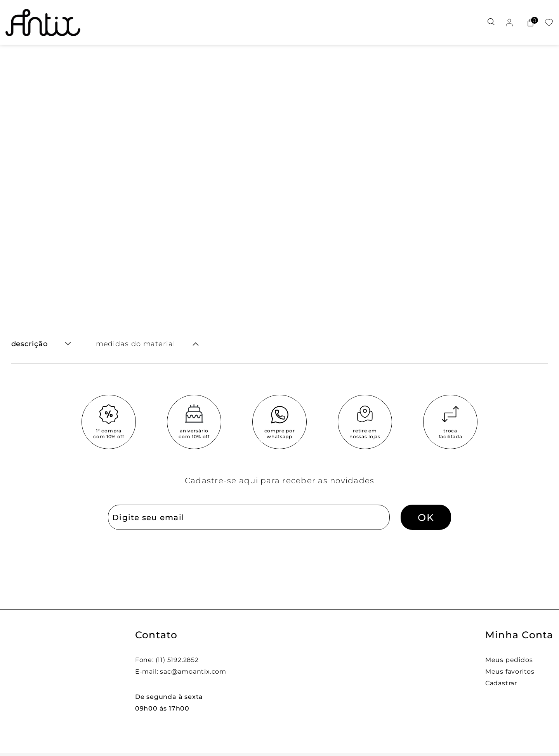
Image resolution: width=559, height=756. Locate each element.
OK (426, 517)
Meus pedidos (509, 660)
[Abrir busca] (491, 22)
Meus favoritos (510, 672)
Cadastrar (501, 683)
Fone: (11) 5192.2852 (167, 660)
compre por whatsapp (280, 434)
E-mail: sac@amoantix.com (181, 672)
